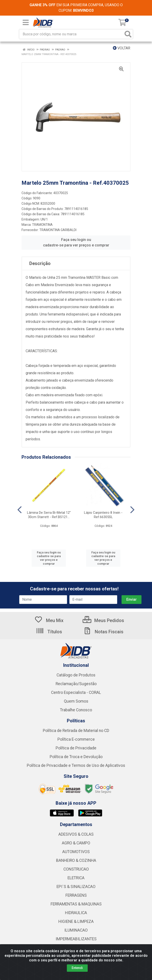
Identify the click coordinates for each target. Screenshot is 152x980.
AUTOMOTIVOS (76, 852)
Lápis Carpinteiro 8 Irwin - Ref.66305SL (103, 515)
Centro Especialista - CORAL (76, 692)
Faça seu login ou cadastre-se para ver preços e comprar (76, 242)
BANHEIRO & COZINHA (76, 860)
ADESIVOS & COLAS (76, 834)
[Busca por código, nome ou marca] (71, 34)
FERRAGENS (76, 895)
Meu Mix (49, 620)
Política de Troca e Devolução (76, 757)
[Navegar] (20, 510)
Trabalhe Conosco (76, 710)
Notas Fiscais (103, 632)
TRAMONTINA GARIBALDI (58, 230)
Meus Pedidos (103, 620)
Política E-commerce (76, 739)
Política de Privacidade (76, 748)
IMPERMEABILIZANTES (76, 939)
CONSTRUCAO (76, 869)
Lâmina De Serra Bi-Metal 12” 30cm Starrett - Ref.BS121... (49, 515)
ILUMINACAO (76, 930)
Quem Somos (76, 701)
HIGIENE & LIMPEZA (76, 921)
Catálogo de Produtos (76, 675)
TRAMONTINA (42, 225)
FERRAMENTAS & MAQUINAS (76, 904)
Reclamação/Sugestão (76, 684)
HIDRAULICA (76, 913)
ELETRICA (76, 878)
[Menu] (26, 22)
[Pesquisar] (128, 34)
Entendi (77, 968)
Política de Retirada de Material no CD (76, 731)
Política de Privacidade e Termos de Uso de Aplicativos (76, 765)
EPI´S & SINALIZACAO (76, 887)
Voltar (122, 48)
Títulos (49, 632)
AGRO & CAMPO (76, 843)
